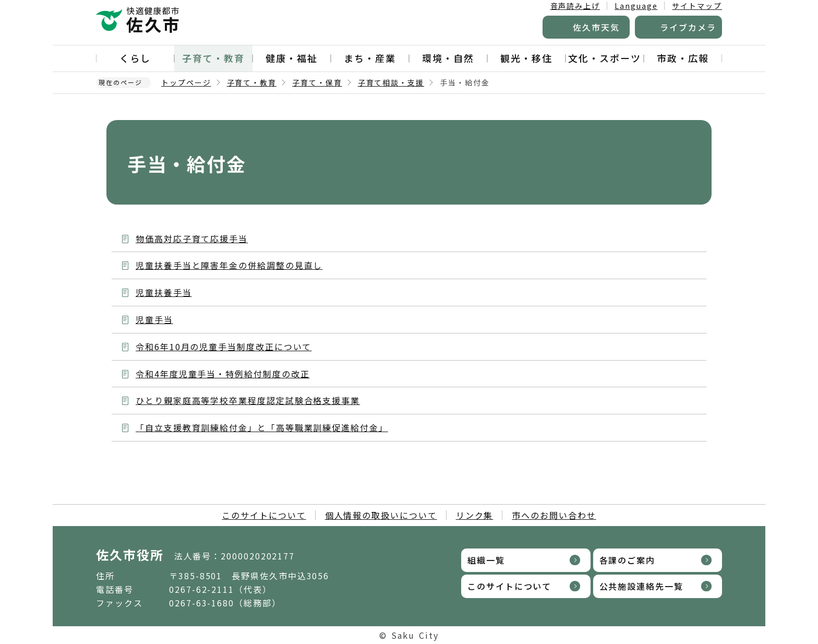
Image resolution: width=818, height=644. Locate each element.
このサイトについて (264, 515)
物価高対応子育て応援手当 (192, 238)
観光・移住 (526, 58)
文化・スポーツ (604, 58)
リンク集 (475, 515)
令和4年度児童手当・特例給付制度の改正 (222, 374)
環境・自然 (448, 58)
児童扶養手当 (164, 292)
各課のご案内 (628, 560)
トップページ (186, 82)
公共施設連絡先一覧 (641, 586)
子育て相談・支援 (391, 82)
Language (636, 6)
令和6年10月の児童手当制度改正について (224, 347)
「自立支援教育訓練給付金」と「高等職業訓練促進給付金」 (262, 427)
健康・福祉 (292, 58)
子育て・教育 (213, 58)
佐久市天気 (596, 27)
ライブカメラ (688, 27)
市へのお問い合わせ (554, 515)
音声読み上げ (575, 6)
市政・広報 (683, 58)
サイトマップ (697, 6)
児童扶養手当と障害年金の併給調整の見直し (229, 265)
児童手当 (154, 319)
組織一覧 (486, 560)
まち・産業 (370, 58)
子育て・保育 (317, 82)
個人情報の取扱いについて (381, 515)
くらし (135, 58)
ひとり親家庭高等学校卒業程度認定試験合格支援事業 (248, 400)
